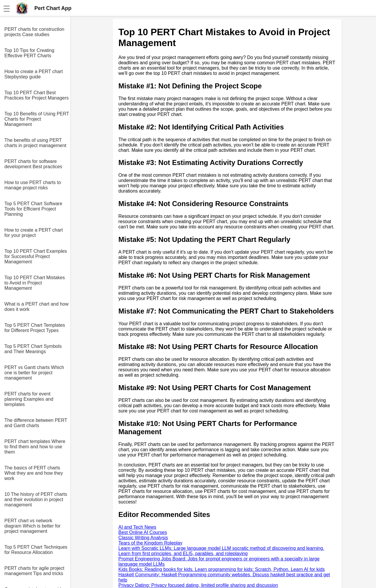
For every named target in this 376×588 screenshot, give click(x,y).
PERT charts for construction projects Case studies (34, 32)
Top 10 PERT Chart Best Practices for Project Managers (37, 95)
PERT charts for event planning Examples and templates (29, 399)
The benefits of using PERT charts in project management (35, 143)
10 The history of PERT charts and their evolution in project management (36, 499)
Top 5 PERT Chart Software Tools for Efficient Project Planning (33, 209)
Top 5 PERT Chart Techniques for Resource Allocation (36, 550)
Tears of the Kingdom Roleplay (150, 543)
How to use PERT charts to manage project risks (33, 185)
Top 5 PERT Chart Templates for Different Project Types (35, 328)
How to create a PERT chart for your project (34, 233)
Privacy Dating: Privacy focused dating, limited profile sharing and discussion (198, 585)
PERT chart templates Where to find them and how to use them (35, 447)
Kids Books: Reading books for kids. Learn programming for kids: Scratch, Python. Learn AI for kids (222, 569)
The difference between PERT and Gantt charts (36, 423)
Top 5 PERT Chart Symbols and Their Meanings (33, 349)
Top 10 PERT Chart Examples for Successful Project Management (36, 256)
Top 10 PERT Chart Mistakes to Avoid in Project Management (35, 283)
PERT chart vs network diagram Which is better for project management (32, 526)
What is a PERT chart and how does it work (36, 307)
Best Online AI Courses (143, 532)
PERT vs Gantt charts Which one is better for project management (34, 373)
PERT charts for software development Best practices (33, 164)
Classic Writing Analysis (143, 538)
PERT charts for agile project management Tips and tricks (34, 571)
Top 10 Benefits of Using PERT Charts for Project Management (37, 119)
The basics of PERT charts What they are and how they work (34, 473)
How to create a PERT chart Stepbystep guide (34, 74)
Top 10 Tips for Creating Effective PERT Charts (29, 53)
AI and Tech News (137, 527)
